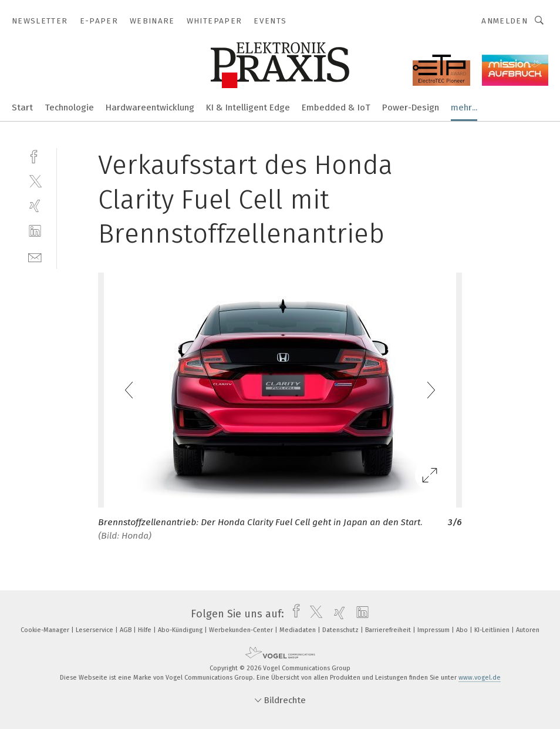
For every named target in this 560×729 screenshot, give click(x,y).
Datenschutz (341, 630)
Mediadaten (298, 630)
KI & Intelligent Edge (248, 107)
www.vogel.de (480, 678)
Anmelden (505, 21)
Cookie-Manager (46, 630)
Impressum (434, 630)
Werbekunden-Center (242, 630)
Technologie (69, 107)
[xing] (35, 206)
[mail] (35, 256)
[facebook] (35, 155)
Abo (463, 630)
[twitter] (35, 181)
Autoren (528, 630)
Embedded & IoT (336, 107)
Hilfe (146, 630)
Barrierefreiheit (389, 630)
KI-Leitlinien (493, 630)
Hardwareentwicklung (150, 107)
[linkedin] (35, 231)
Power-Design (411, 107)
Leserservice (95, 630)
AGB (126, 630)
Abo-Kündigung (181, 630)
